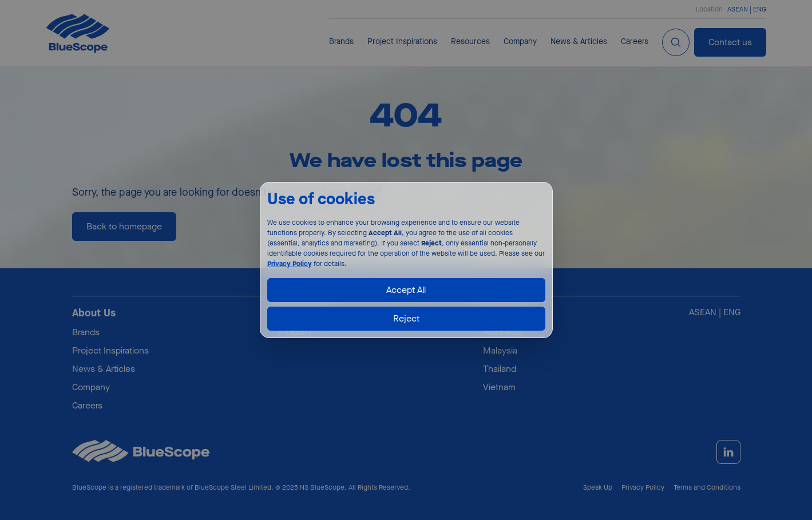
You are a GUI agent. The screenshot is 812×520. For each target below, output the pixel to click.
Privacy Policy (290, 264)
